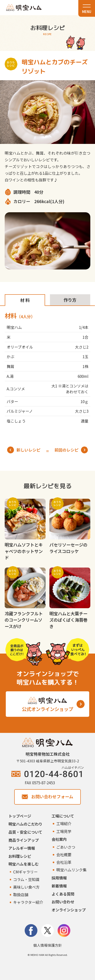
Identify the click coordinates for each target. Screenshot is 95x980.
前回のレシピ (71, 450)
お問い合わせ (63, 902)
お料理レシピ (20, 856)
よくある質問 (63, 894)
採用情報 (59, 878)
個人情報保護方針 (48, 945)
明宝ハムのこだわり (25, 824)
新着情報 (59, 886)
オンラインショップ (69, 910)
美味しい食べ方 (26, 887)
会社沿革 (64, 862)
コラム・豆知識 (26, 879)
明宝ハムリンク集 (71, 870)
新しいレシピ (24, 450)
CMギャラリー (25, 872)
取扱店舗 (21, 895)
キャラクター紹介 (28, 902)
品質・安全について (25, 832)
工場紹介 (64, 823)
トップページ (20, 816)
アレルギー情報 (22, 848)
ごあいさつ (66, 847)
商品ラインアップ (24, 840)
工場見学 (64, 831)
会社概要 (64, 855)
